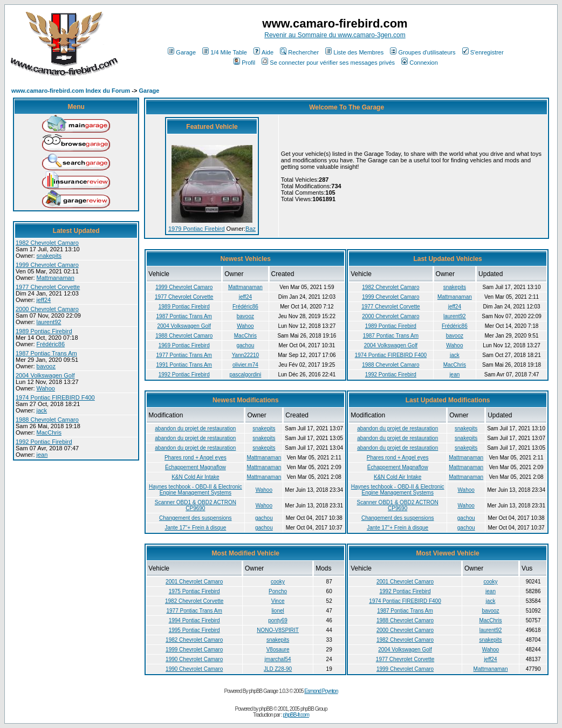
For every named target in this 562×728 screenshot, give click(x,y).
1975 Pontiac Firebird (194, 591)
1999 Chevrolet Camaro (47, 265)
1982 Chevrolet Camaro (47, 243)
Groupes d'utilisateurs (423, 52)
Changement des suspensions (196, 518)
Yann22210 (245, 355)
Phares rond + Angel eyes (196, 458)
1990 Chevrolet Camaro (194, 659)
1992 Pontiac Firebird (44, 442)
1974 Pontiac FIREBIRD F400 (55, 397)
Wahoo (46, 388)
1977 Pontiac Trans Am (184, 355)
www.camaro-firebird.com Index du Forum (71, 91)
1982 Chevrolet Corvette (194, 601)
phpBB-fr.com (296, 715)
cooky (278, 582)
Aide (263, 52)
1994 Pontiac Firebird (194, 620)
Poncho (278, 591)
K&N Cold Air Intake (195, 477)
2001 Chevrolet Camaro (194, 582)
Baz (251, 229)
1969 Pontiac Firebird (184, 345)
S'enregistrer (483, 52)
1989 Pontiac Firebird (44, 331)
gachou (245, 345)
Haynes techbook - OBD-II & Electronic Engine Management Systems (196, 490)
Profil (244, 63)
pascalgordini (245, 375)
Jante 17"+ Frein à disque (195, 528)
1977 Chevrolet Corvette (48, 287)
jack (42, 410)
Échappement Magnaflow (196, 467)
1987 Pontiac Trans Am (46, 353)
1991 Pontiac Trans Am (184, 365)
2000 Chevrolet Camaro (47, 309)
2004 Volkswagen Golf (45, 375)
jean (42, 455)
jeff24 (44, 300)
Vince (278, 601)
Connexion (420, 63)
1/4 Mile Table (225, 52)
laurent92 (49, 322)
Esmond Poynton (321, 691)
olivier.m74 (245, 365)
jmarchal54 (278, 659)
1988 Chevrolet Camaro (47, 420)
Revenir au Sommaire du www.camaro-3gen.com (335, 35)
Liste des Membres (354, 52)
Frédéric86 (51, 344)
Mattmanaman (56, 278)
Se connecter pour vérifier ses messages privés (328, 63)
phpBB (266, 709)
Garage (182, 52)
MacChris (49, 432)
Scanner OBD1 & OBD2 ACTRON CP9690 (196, 505)
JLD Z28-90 (278, 669)
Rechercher (299, 52)
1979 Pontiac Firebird (197, 229)
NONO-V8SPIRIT (278, 630)
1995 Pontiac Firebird (194, 630)
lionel (277, 611)
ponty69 (278, 620)
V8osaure (278, 650)
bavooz (46, 366)
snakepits (49, 256)
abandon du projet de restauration (195, 428)
